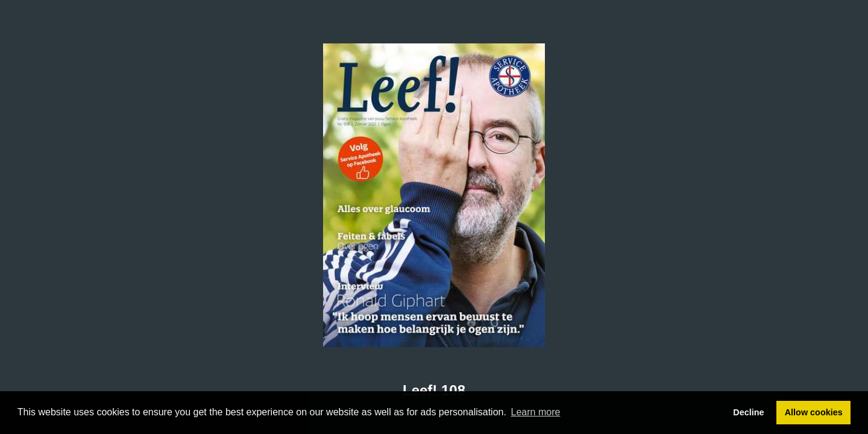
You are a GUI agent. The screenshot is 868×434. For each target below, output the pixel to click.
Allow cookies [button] (814, 412)
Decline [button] (748, 412)
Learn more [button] (536, 412)
